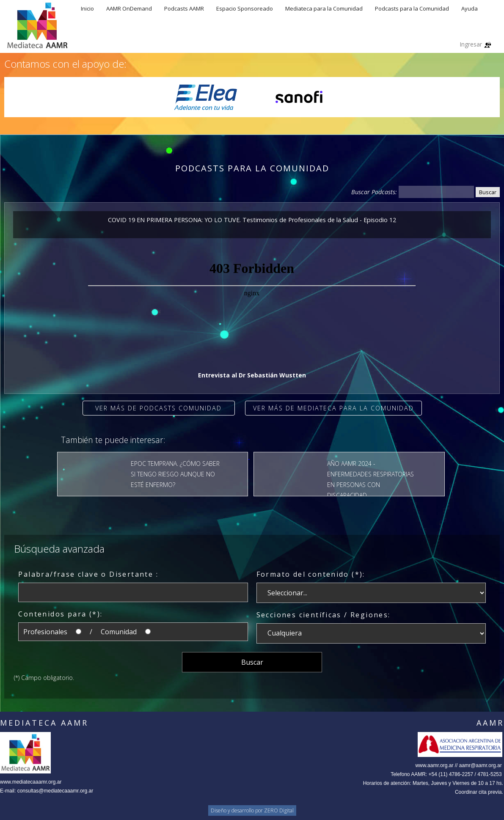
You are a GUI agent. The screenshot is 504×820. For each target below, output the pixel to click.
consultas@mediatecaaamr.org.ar (55, 791)
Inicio (87, 8)
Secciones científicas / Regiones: (324, 615)
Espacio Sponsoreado (245, 8)
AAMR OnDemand (129, 8)
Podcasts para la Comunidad (412, 8)
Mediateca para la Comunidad (324, 8)
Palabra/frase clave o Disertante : (88, 574)
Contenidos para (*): (60, 614)
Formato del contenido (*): (311, 574)
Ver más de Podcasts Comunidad (158, 408)
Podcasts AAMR (184, 8)
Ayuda (470, 8)
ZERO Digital (279, 810)
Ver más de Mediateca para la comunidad (333, 408)
